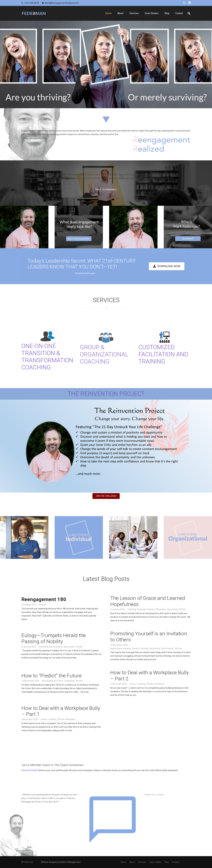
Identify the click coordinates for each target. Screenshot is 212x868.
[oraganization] (188, 537)
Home (123, 862)
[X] (184, 3)
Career (142, 648)
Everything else (53, 647)
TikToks (189, 609)
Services (142, 862)
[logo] (34, 13)
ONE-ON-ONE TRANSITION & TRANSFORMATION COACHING (47, 364)
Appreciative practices (128, 648)
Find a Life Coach (29, 770)
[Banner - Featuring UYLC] (106, 446)
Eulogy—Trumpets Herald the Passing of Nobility (61, 638)
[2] (188, 227)
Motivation (168, 609)
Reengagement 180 (51, 599)
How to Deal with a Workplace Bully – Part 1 (68, 711)
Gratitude (149, 609)
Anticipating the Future (60, 681)
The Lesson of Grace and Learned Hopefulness (155, 601)
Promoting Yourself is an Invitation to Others (156, 637)
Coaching (139, 609)
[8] (133, 537)
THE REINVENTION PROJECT (106, 394)
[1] (79, 227)
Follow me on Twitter (154, 795)
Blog (167, 862)
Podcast (50, 604)
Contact (175, 862)
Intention (158, 609)
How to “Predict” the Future (59, 675)
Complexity (76, 681)
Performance (174, 648)
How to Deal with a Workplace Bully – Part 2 (157, 676)
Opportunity (179, 609)
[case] (79, 537)
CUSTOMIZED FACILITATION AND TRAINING (163, 354)
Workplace (166, 684)
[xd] (24, 537)
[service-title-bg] (106, 309)
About (132, 862)
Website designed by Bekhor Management (61, 862)
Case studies (155, 862)
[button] (189, 13)
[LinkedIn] (190, 3)
